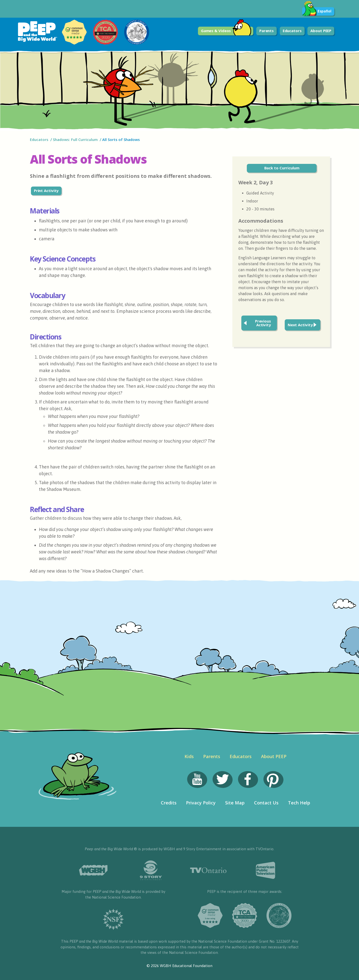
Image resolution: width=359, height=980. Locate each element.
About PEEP (321, 31)
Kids (189, 756)
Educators (292, 31)
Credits (169, 803)
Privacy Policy (201, 803)
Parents (267, 31)
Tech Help (299, 803)
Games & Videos (226, 31)
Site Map (235, 803)
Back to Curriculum (282, 168)
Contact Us (266, 803)
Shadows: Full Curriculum (75, 139)
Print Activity (46, 191)
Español (317, 11)
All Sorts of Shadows (122, 139)
